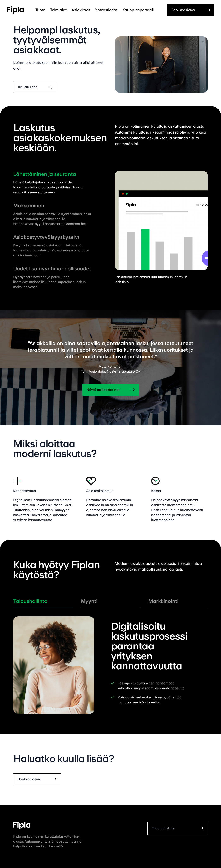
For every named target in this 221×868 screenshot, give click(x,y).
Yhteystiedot (106, 10)
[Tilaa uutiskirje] (173, 828)
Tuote (40, 10)
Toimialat (58, 10)
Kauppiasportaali (138, 10)
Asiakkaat (81, 10)
